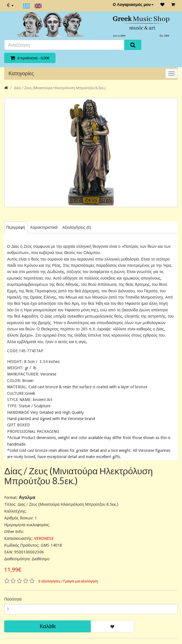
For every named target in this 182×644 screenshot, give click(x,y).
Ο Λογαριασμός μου (133, 5)
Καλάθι (48, 626)
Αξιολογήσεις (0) (77, 227)
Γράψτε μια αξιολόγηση (81, 581)
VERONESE (44, 538)
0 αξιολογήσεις (49, 581)
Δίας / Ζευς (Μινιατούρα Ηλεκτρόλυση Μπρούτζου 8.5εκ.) (60, 88)
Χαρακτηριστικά (44, 227)
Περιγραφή (15, 227)
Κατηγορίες (21, 73)
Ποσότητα (13, 599)
